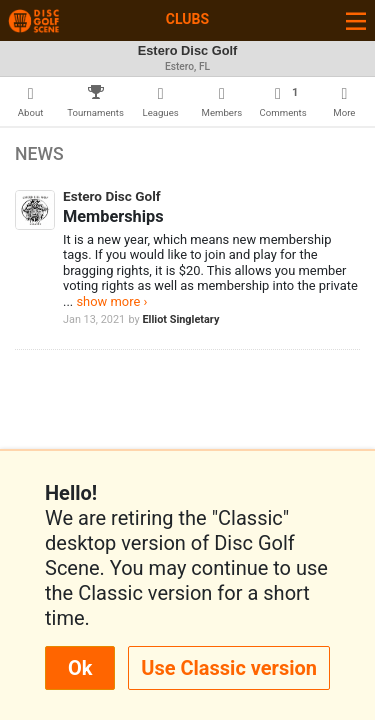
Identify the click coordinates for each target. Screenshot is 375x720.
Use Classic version (229, 668)
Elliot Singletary (180, 319)
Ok (80, 668)
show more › (111, 301)
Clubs (187, 19)
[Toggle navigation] (356, 20)
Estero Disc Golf (112, 196)
